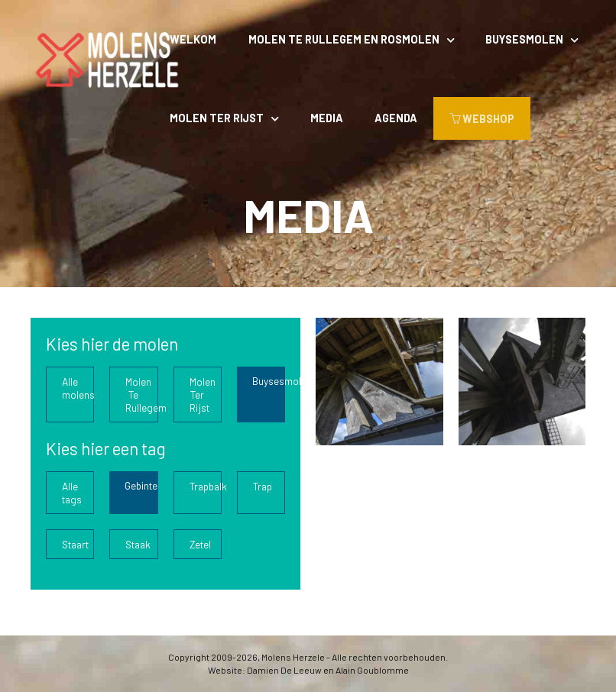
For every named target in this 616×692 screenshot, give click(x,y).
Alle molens (78, 388)
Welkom (193, 39)
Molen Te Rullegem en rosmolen (344, 39)
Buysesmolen (524, 39)
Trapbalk (206, 486)
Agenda (396, 118)
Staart (75, 544)
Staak (138, 544)
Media (327, 118)
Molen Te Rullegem (141, 395)
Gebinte (141, 485)
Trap (263, 486)
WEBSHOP (482, 119)
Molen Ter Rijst (217, 118)
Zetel (200, 544)
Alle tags (72, 493)
